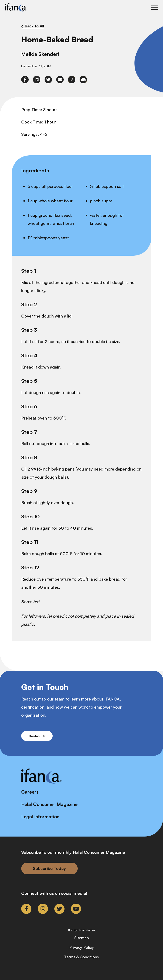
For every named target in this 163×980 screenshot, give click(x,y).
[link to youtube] (76, 909)
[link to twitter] (48, 80)
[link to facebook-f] (25, 80)
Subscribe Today (49, 868)
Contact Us (37, 736)
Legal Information (40, 816)
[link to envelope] (60, 80)
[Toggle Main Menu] (155, 8)
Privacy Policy (81, 947)
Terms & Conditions (81, 957)
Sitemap (82, 938)
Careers (30, 792)
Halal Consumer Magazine (49, 804)
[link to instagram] (43, 909)
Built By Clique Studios (81, 930)
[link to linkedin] (37, 80)
